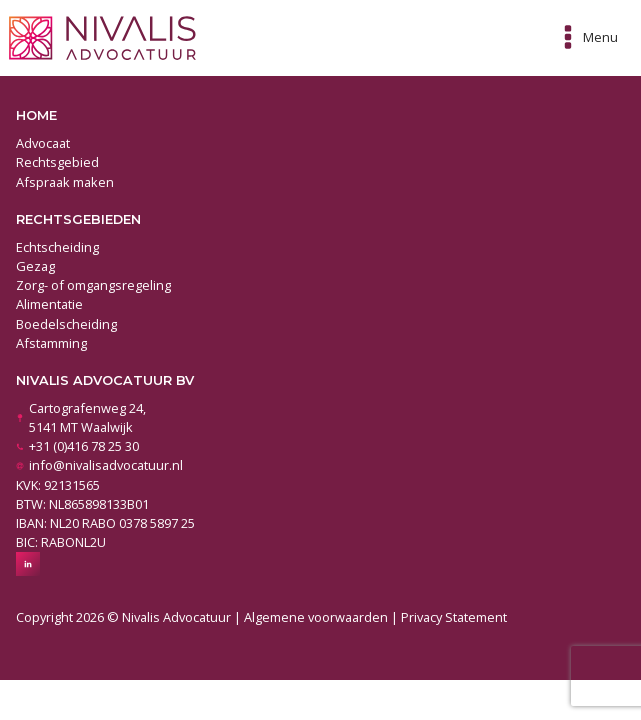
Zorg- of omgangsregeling (93, 285)
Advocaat (43, 143)
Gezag (35, 266)
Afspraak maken (65, 182)
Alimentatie (49, 304)
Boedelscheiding (66, 324)
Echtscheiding (57, 247)
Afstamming (51, 343)
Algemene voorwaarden (316, 617)
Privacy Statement (454, 617)
